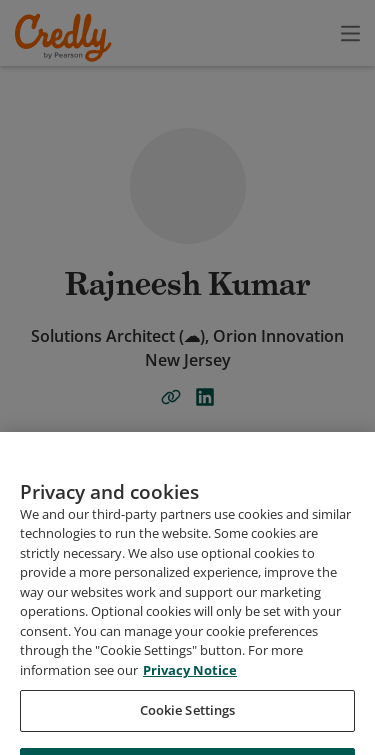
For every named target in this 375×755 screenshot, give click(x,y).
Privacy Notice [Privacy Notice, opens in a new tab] (190, 718)
